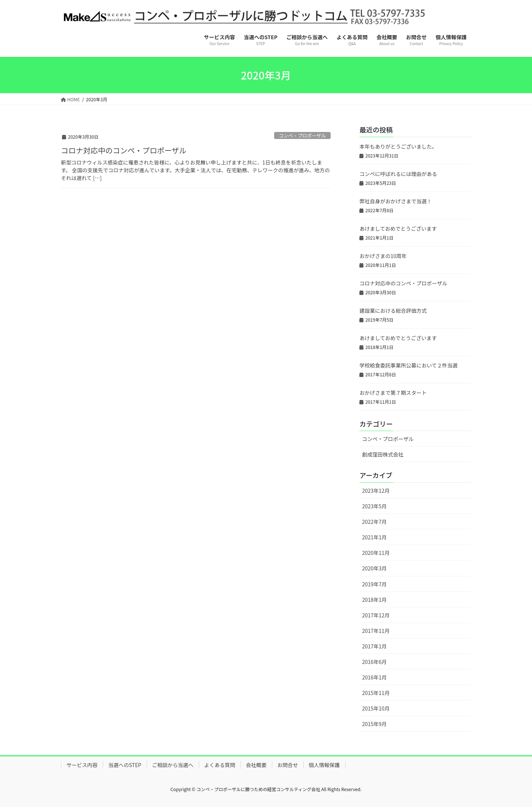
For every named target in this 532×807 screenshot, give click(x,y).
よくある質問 (220, 765)
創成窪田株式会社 (383, 454)
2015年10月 (376, 708)
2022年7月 (374, 522)
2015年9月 (374, 724)
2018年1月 (374, 600)
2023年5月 (374, 506)
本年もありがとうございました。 (398, 146)
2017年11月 (376, 631)
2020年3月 (374, 568)
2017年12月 (376, 615)
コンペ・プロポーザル (302, 135)
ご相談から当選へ (173, 765)
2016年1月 (374, 677)
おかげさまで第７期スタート (393, 393)
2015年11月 (376, 693)
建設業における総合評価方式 (393, 311)
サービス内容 (82, 765)
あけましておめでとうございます (398, 228)
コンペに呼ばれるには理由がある (398, 174)
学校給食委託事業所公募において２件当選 (409, 365)
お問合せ (288, 765)
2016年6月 (374, 662)
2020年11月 (376, 553)
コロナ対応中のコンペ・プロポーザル (124, 150)
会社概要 (256, 765)
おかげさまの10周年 (383, 256)
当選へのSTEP (125, 765)
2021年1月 (374, 537)
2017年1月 (374, 646)
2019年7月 (374, 584)
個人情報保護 (324, 765)
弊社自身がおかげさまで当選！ (396, 201)
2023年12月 (376, 491)
